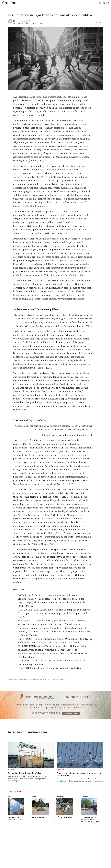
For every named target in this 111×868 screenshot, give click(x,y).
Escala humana (26, 679)
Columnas (60, 770)
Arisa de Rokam (38, 817)
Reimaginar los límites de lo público (25, 773)
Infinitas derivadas (64, 817)
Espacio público (37, 679)
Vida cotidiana (60, 679)
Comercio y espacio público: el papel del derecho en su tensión (90, 820)
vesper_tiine (38, 23)
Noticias (11, 770)
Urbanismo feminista (49, 679)
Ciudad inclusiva (16, 679)
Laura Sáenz (21, 23)
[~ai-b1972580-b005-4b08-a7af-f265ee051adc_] (55, 719)
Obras (10, 796)
